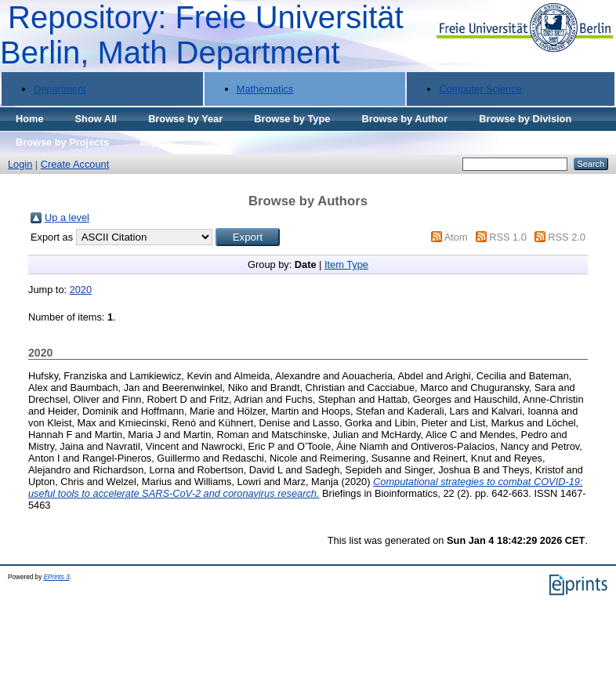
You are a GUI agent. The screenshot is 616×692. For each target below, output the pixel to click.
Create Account (75, 164)
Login (20, 164)
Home (30, 119)
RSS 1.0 (508, 237)
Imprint (157, 142)
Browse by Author (404, 119)
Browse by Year (185, 119)
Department (60, 89)
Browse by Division (525, 119)
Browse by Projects (62, 142)
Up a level (67, 217)
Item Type (346, 264)
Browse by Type (292, 119)
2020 (81, 290)
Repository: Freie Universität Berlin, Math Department (202, 35)
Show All (96, 119)
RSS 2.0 (567, 237)
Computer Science (480, 89)
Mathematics (265, 89)
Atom (456, 237)
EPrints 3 (57, 577)
